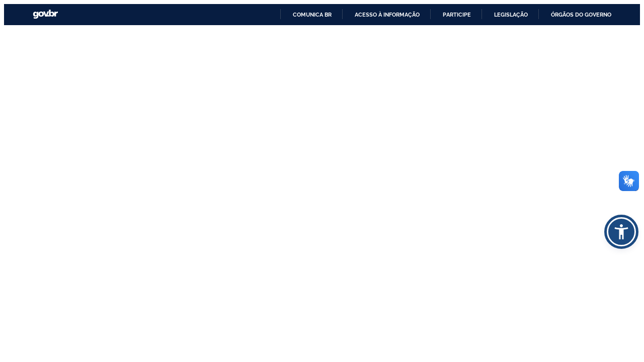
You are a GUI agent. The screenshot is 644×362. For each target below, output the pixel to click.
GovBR (45, 14)
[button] (621, 232)
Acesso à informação (387, 15)
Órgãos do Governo (581, 15)
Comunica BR (312, 15)
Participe (457, 15)
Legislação (511, 15)
